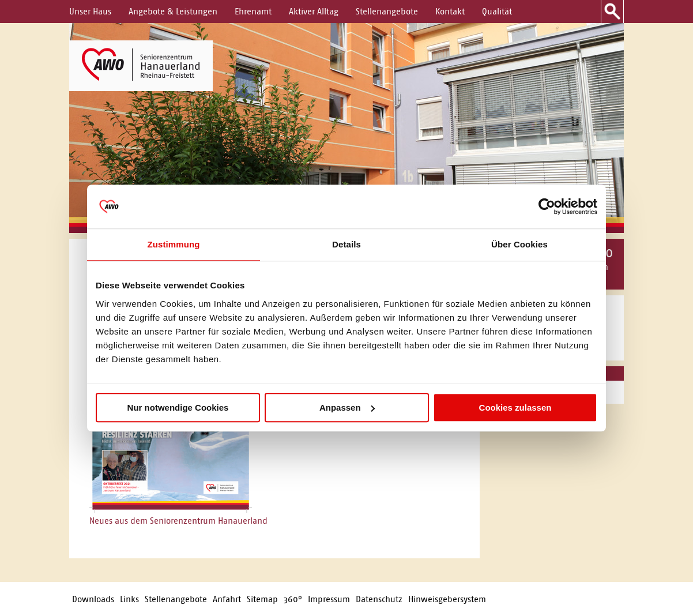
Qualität (497, 11)
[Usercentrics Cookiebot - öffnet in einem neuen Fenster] (547, 206)
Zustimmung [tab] (174, 244)
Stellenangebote (387, 11)
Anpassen (347, 407)
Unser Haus (90, 11)
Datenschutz (379, 599)
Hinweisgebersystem (447, 599)
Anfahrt (227, 599)
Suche (612, 12)
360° (293, 599)
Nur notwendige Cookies (178, 407)
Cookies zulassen (515, 407)
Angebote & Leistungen (173, 11)
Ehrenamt (253, 11)
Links (129, 599)
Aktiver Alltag (314, 11)
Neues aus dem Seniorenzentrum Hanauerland (178, 521)
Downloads (93, 599)
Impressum (329, 599)
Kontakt (450, 11)
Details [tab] (346, 244)
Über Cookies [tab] (519, 244)
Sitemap (262, 599)
